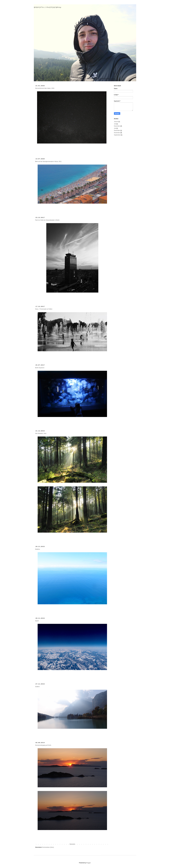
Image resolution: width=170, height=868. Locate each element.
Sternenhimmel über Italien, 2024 (45, 88)
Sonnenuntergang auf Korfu (43, 745)
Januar (116, 122)
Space (37, 621)
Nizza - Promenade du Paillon (44, 309)
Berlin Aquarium (40, 368)
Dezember (117, 126)
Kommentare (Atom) (48, 847)
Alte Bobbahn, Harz (41, 433)
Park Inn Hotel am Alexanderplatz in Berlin (47, 220)
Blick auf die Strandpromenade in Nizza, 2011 (48, 162)
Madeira (37, 549)
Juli (115, 124)
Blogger (88, 863)
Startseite (72, 844)
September (117, 135)
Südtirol (37, 687)
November (117, 133)
